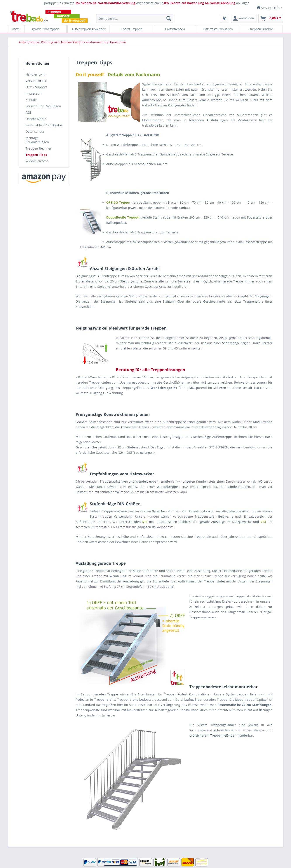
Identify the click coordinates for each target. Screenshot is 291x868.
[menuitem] (135, 20)
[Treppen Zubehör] (261, 29)
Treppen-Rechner (38, 148)
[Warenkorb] (271, 18)
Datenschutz (35, 131)
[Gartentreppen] (175, 29)
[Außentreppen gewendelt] (89, 29)
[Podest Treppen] (132, 29)
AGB (29, 112)
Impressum (34, 93)
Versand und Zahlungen (43, 106)
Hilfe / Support (36, 87)
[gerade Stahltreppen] (45, 29)
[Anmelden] (244, 18)
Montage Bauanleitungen (37, 140)
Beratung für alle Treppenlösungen (151, 370)
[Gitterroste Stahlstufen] (218, 29)
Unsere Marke (36, 119)
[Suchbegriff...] (135, 18)
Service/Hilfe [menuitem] (269, 8)
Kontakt (31, 100)
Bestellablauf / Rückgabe (44, 125)
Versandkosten (36, 81)
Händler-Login (36, 74)
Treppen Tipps (36, 155)
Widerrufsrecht (37, 161)
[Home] (16, 29)
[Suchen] (169, 18)
